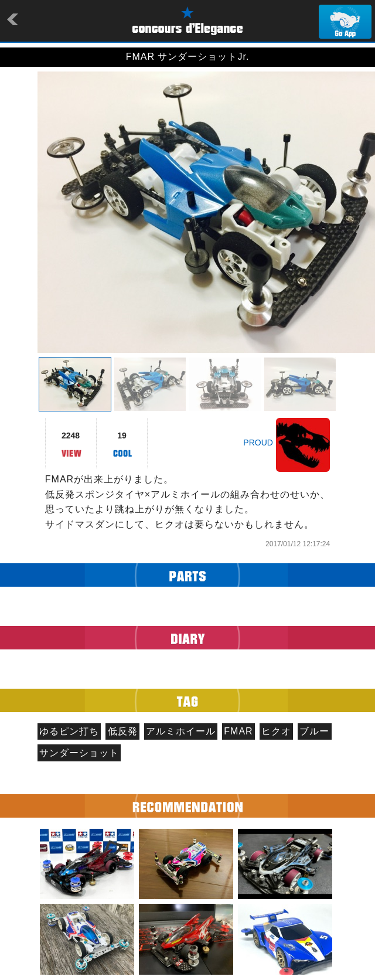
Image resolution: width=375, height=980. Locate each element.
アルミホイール (181, 731)
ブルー (314, 731)
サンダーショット (79, 753)
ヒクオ (276, 731)
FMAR (238, 731)
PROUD (258, 443)
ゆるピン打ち (69, 731)
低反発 (123, 731)
